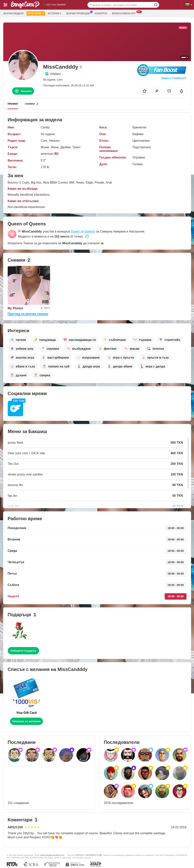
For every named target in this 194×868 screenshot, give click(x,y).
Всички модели (13, 13)
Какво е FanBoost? (174, 78)
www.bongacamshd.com (52, 855)
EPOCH (80, 855)
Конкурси (101, 13)
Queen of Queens (83, 231)
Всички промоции (79, 13)
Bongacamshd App (125, 13)
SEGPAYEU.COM (94, 855)
